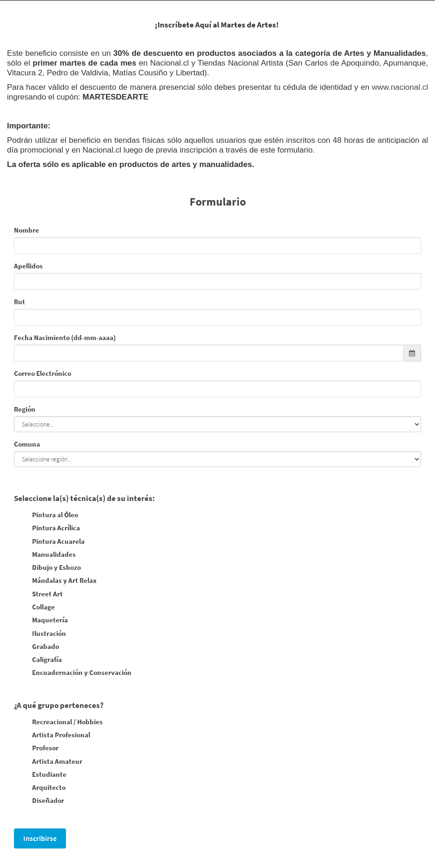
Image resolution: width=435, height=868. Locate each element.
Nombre (26, 230)
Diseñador (39, 801)
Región (25, 409)
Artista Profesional (52, 735)
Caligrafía (38, 660)
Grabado (36, 647)
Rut (20, 302)
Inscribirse (40, 838)
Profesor (36, 748)
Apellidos (28, 266)
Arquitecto (40, 788)
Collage (34, 608)
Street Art (38, 594)
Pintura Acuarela (49, 542)
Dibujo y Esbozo (47, 568)
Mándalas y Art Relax (55, 581)
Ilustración (40, 634)
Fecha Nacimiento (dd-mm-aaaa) (65, 337)
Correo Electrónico (43, 373)
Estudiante (40, 775)
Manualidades (45, 555)
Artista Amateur (48, 762)
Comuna (27, 444)
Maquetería (41, 621)
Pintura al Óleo (46, 515)
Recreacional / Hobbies (58, 722)
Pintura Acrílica (47, 528)
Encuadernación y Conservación (73, 673)
